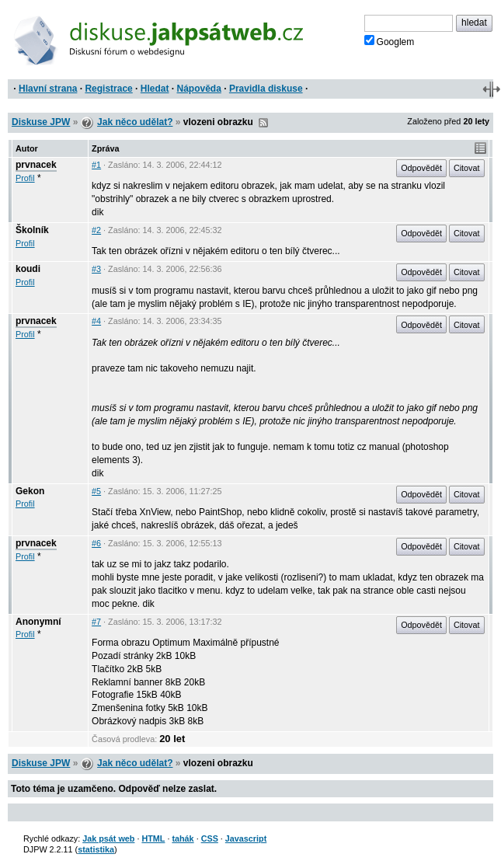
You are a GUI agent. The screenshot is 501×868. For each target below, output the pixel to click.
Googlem (390, 41)
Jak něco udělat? (135, 122)
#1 (96, 165)
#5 (96, 491)
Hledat (155, 89)
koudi (28, 269)
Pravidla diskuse (266, 89)
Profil (25, 178)
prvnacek (36, 165)
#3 (96, 269)
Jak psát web (108, 838)
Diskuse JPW (41, 122)
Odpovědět (421, 168)
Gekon (30, 491)
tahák (183, 838)
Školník (32, 230)
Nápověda (199, 89)
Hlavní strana (48, 89)
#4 (96, 321)
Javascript (246, 838)
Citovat (467, 168)
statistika (96, 849)
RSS (263, 123)
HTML (153, 838)
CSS (210, 838)
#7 (96, 622)
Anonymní (38, 622)
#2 (96, 230)
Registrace (108, 89)
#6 (96, 543)
